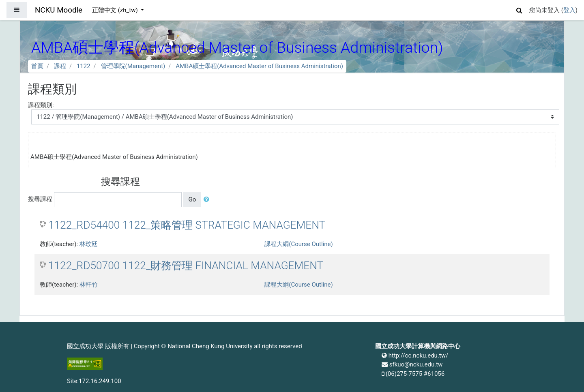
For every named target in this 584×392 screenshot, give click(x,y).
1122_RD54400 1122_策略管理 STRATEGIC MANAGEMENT (187, 225)
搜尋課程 (40, 199)
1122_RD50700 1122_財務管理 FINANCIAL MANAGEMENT (186, 266)
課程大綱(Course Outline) (298, 244)
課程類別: (41, 105)
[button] (520, 9)
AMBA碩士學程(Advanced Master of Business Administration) (259, 66)
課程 (60, 66)
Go (192, 199)
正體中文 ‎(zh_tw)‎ (116, 10)
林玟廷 (89, 244)
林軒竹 (89, 285)
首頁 (37, 66)
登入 (569, 10)
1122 (84, 66)
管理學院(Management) (133, 66)
